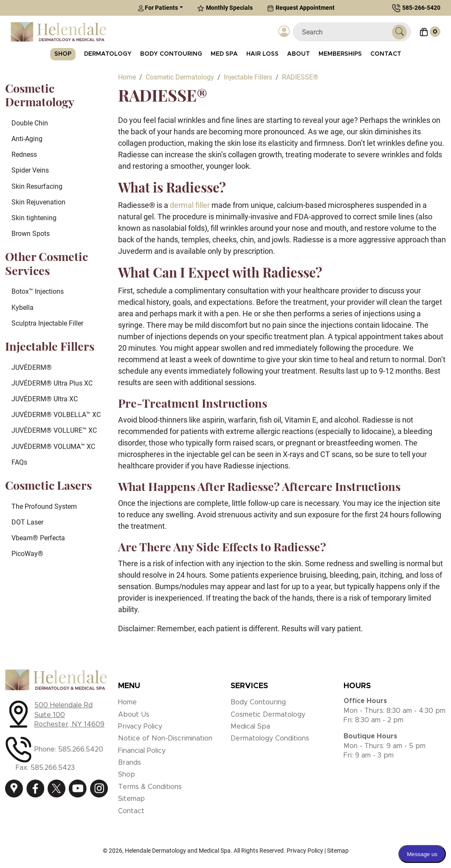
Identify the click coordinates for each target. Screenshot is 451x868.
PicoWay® (27, 554)
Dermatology (108, 54)
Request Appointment (301, 8)
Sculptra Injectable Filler (47, 323)
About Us (134, 715)
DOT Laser (27, 522)
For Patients (158, 8)
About (299, 54)
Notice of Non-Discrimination (165, 738)
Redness (24, 155)
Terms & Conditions (150, 787)
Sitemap (131, 799)
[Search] (346, 32)
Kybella (23, 308)
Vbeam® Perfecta (38, 538)
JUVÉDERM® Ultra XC (45, 399)
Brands (130, 763)
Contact (386, 54)
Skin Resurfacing (37, 186)
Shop (63, 54)
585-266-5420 (421, 8)
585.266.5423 (53, 768)
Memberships (340, 54)
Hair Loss (262, 54)
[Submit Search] (399, 32)
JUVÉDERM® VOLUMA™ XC (53, 447)
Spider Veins (30, 170)
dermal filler (190, 205)
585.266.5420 (81, 749)
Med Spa (224, 54)
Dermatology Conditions (270, 738)
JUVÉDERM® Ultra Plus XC (52, 383)
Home (127, 702)
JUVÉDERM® (32, 367)
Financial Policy (142, 751)
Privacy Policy (140, 726)
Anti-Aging (27, 139)
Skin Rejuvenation (38, 202)
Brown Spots (31, 234)
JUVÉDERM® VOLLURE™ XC (54, 430)
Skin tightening (34, 218)
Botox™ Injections (38, 291)
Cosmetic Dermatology (268, 715)
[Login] (284, 32)
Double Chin (30, 123)
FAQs (19, 462)
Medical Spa (250, 726)
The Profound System (44, 506)
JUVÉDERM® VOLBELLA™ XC (56, 415)
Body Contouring (171, 54)
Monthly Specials (225, 8)
